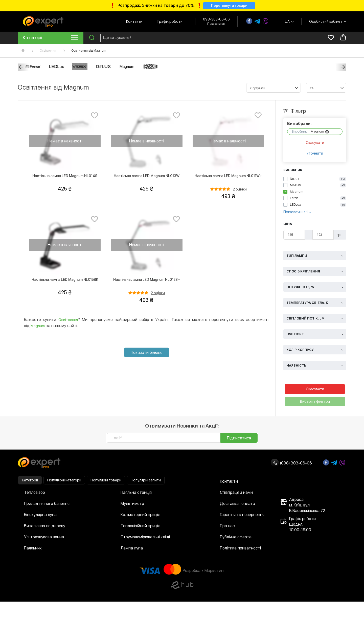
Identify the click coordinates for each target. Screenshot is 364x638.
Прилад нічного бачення (47, 505)
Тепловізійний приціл (140, 527)
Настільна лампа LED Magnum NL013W (147, 177)
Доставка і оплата (237, 505)
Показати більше (147, 353)
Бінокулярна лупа (40, 516)
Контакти (134, 22)
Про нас (227, 527)
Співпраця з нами (236, 493)
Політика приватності (240, 549)
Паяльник (33, 549)
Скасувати (315, 144)
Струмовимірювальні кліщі (145, 538)
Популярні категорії (64, 481)
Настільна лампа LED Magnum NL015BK (65, 280)
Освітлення (48, 51)
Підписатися (239, 439)
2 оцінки (240, 190)
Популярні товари (106, 481)
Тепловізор (35, 493)
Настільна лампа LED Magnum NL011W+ (228, 177)
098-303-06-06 (216, 20)
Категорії (30, 481)
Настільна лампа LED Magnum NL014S (65, 177)
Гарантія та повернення (242, 516)
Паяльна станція (136, 493)
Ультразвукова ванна (44, 538)
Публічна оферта (236, 538)
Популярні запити (146, 481)
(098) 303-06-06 (291, 464)
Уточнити (315, 154)
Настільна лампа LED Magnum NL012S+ (147, 280)
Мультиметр (132, 505)
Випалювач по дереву (45, 527)
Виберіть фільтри (315, 402)
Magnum (38, 327)
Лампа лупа (132, 549)
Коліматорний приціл (140, 516)
